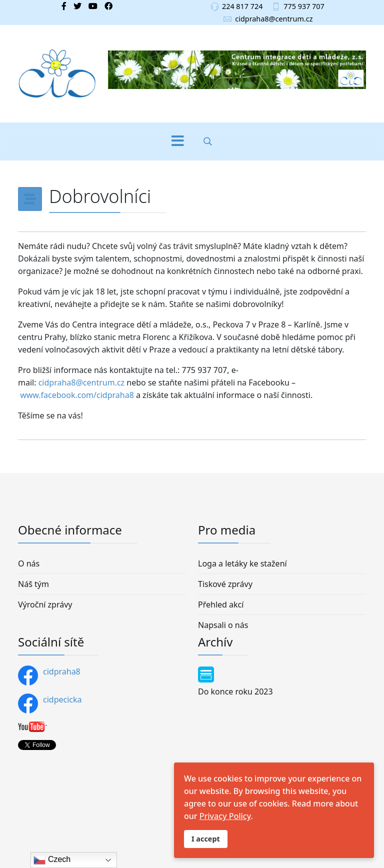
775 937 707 (304, 6)
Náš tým (33, 584)
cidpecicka (50, 703)
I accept (206, 839)
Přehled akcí (221, 604)
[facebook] (64, 6)
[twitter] (77, 6)
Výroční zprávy (45, 604)
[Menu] (177, 141)
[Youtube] (93, 6)
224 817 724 (242, 6)
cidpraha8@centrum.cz (274, 19)
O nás (29, 563)
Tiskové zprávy (225, 584)
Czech (52, 860)
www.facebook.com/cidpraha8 (77, 395)
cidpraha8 (49, 675)
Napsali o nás (223, 625)
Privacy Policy (225, 816)
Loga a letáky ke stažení (242, 563)
